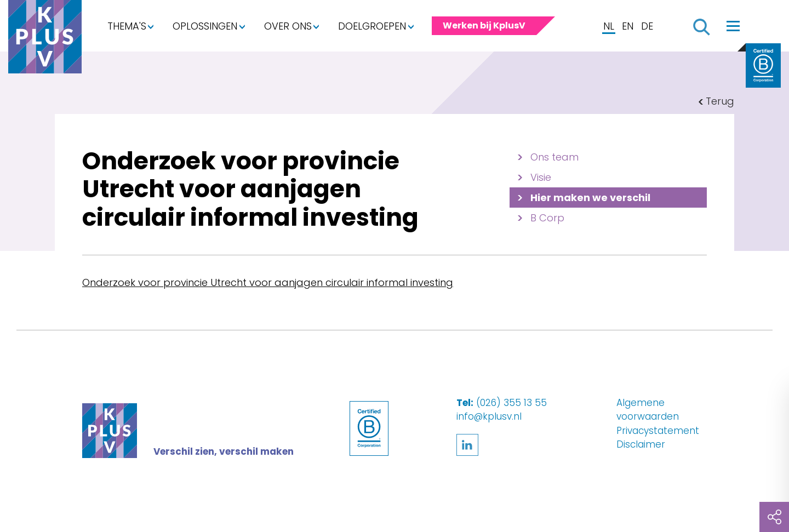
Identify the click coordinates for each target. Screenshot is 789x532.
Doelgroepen (372, 26)
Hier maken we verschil (590, 198)
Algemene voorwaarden (648, 410)
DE (647, 26)
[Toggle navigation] (733, 26)
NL (609, 26)
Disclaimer (641, 444)
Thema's (127, 26)
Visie (541, 177)
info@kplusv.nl (489, 416)
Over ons (288, 26)
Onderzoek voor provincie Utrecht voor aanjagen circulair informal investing (268, 282)
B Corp (547, 218)
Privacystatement (658, 431)
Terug (720, 101)
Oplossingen (205, 26)
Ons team (554, 157)
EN (628, 26)
